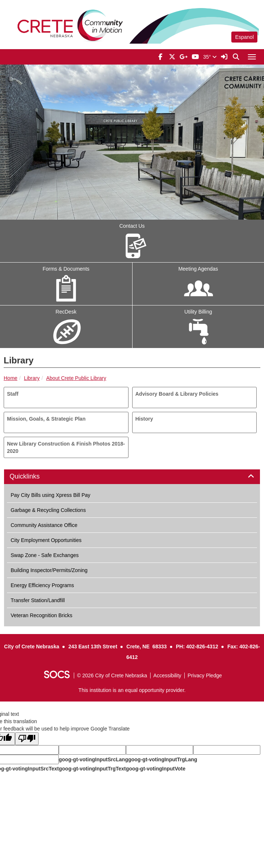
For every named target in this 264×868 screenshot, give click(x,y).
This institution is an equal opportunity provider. (132, 690)
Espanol (244, 37)
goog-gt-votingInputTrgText (92, 769)
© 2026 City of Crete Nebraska (112, 675)
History (144, 419)
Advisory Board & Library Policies (177, 394)
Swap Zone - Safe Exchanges (45, 555)
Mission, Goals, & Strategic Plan (46, 419)
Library (32, 378)
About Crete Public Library (76, 378)
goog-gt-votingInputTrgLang (163, 759)
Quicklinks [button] (33, 477)
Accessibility (167, 675)
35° (210, 57)
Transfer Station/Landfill (38, 600)
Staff (13, 394)
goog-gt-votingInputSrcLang (93, 759)
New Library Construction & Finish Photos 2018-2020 (66, 447)
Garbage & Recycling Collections (48, 510)
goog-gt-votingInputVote (156, 769)
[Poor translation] (27, 739)
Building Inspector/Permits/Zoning (49, 570)
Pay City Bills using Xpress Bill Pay (50, 495)
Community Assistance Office (44, 525)
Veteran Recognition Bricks (41, 615)
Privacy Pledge (205, 675)
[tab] (132, 477)
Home (10, 378)
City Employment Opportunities (46, 540)
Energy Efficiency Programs (42, 585)
